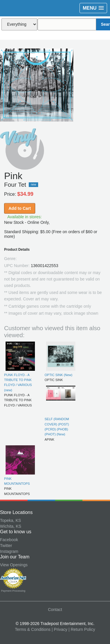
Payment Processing (13, 591)
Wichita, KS (11, 526)
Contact (55, 610)
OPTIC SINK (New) (59, 375)
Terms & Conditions (33, 629)
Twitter (6, 546)
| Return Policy (82, 629)
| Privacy (59, 629)
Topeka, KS (11, 520)
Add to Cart (20, 208)
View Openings (14, 565)
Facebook (9, 540)
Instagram (9, 551)
